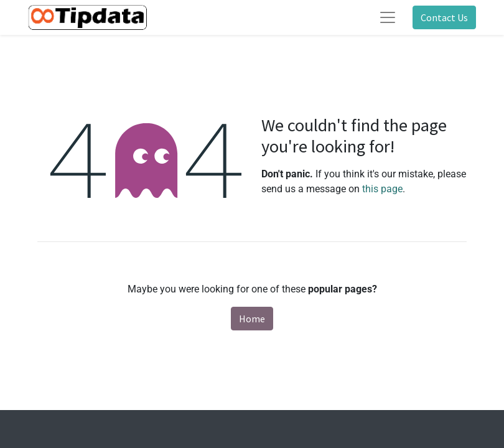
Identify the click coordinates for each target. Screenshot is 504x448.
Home (252, 319)
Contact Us (444, 17)
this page (382, 189)
